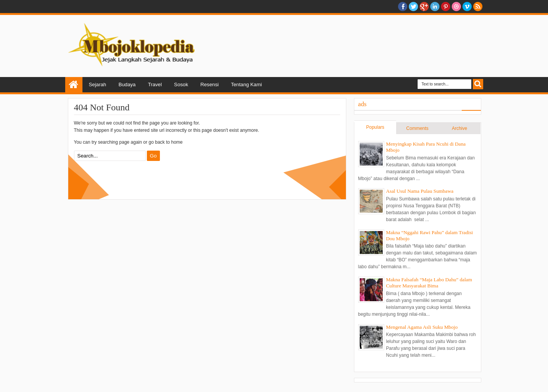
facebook (403, 7)
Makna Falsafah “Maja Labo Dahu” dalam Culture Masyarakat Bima (429, 283)
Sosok (181, 84)
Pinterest (446, 7)
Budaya (127, 84)
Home (74, 85)
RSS (478, 7)
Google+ (424, 7)
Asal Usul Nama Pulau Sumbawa (420, 191)
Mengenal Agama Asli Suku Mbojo (422, 327)
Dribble (456, 7)
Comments (417, 128)
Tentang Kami (246, 84)
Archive (459, 128)
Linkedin (435, 7)
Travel (155, 84)
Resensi (210, 84)
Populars (375, 127)
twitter (413, 7)
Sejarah (98, 84)
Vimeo (467, 7)
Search (478, 84)
